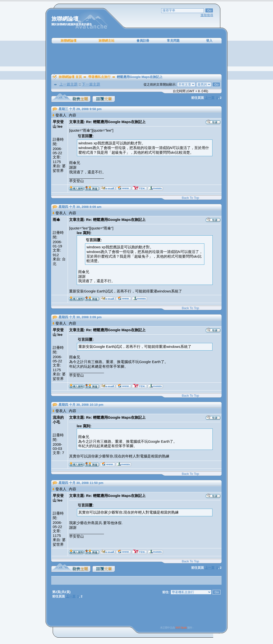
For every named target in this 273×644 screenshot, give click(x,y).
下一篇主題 (91, 84)
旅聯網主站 (106, 41)
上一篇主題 (68, 84)
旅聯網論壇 (68, 41)
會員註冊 (143, 41)
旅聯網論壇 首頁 (70, 77)
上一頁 (210, 98)
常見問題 (173, 41)
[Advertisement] (136, 59)
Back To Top (190, 198)
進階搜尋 (207, 15)
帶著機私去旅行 (99, 77)
